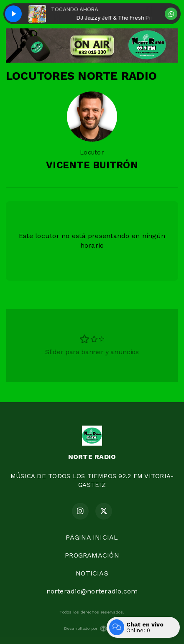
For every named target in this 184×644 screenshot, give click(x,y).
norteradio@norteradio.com (92, 591)
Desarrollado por (92, 629)
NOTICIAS (92, 573)
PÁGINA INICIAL (92, 537)
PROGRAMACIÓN (92, 555)
